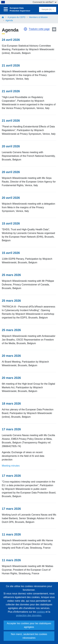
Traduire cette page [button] (39, 29)
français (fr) (47, 9)
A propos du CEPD (17, 17)
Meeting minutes (11, 466)
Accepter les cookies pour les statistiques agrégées (29, 625)
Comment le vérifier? (45, 2)
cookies (41, 612)
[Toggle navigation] (6, 9)
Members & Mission (38, 17)
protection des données (29, 615)
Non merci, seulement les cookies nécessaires (29, 636)
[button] (25, 29)
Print (54, 29)
